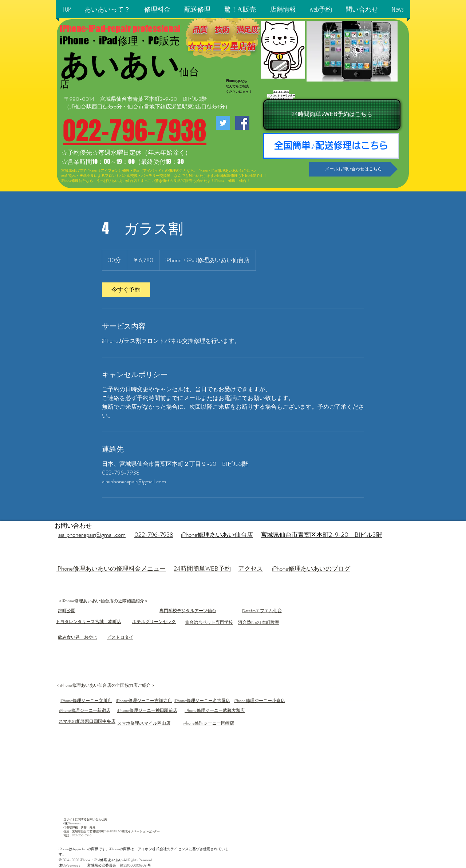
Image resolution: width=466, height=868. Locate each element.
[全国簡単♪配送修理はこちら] (331, 146)
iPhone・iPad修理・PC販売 (120, 40)
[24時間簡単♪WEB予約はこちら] (332, 115)
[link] (126, 290)
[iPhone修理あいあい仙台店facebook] (242, 123)
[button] (107, 9)
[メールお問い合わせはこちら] (353, 169)
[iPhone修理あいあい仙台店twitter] (223, 123)
